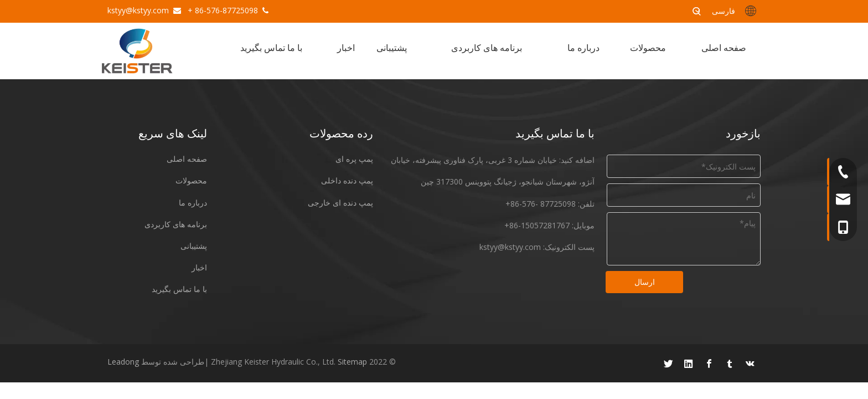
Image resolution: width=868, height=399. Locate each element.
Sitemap (352, 362)
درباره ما (193, 203)
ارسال (645, 282)
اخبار (199, 267)
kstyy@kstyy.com (138, 10)
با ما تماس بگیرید (179, 289)
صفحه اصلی (187, 159)
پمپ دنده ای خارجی (340, 203)
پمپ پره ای (354, 159)
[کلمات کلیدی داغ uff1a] (697, 11)
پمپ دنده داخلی (347, 180)
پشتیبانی (194, 246)
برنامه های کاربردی (176, 224)
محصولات (191, 180)
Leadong (123, 362)
